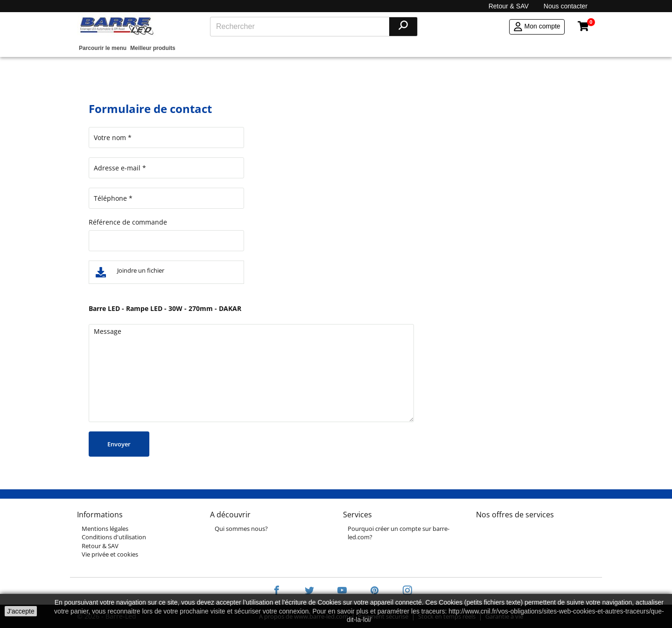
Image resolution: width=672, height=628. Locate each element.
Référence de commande (128, 222)
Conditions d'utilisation (114, 537)
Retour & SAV (509, 6)
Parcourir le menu (103, 48)
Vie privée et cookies (110, 554)
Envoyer (119, 444)
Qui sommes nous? (241, 529)
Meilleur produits (153, 48)
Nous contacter (566, 6)
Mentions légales (105, 529)
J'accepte (21, 611)
